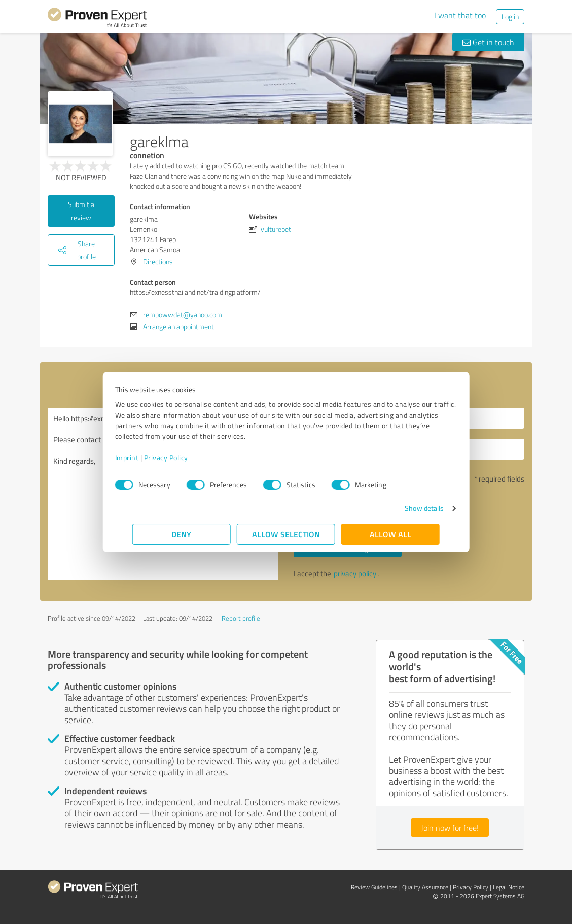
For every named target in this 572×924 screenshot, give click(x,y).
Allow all (390, 534)
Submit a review (81, 211)
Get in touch (488, 42)
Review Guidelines (374, 887)
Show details (407, 508)
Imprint (144, 457)
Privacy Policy (183, 457)
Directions (158, 262)
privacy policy (355, 574)
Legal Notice (509, 887)
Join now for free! (450, 828)
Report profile (241, 618)
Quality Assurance (425, 887)
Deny (182, 534)
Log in (510, 16)
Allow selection (286, 534)
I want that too (460, 15)
